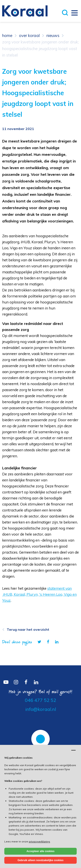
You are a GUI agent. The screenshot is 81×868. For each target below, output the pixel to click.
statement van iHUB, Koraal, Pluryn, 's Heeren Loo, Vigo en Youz (39, 594)
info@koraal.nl (41, 709)
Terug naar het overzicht (28, 629)
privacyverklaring (39, 841)
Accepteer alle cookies (40, 851)
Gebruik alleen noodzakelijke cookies (40, 860)
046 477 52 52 (40, 700)
